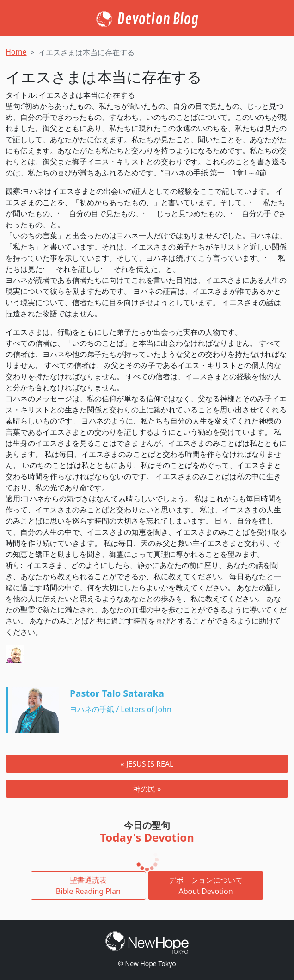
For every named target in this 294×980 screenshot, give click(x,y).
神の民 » (147, 789)
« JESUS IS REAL (147, 764)
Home (16, 52)
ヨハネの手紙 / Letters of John (121, 709)
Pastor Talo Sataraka (117, 693)
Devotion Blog (158, 19)
